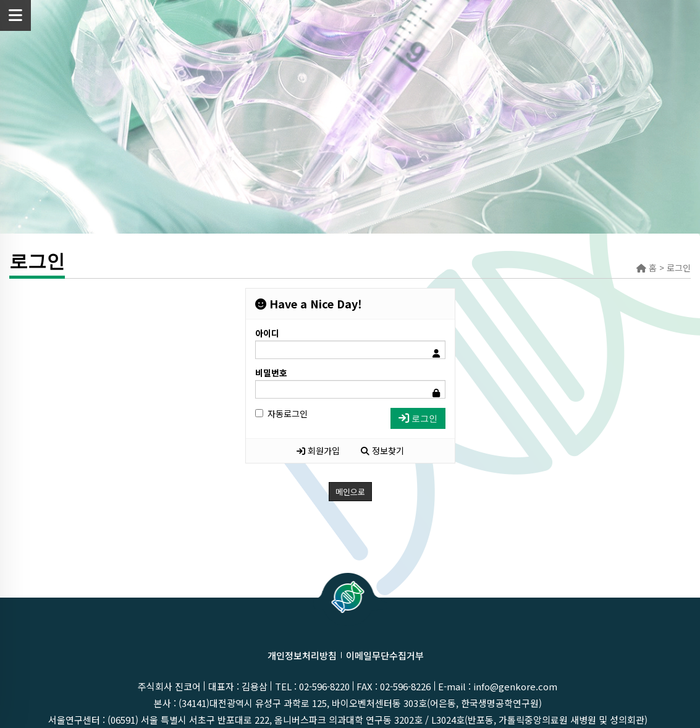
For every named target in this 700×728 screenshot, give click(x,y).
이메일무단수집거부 (385, 655)
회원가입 (318, 451)
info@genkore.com (515, 686)
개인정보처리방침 (302, 655)
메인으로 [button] (350, 492)
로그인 (418, 418)
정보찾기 (382, 451)
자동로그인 (281, 413)
